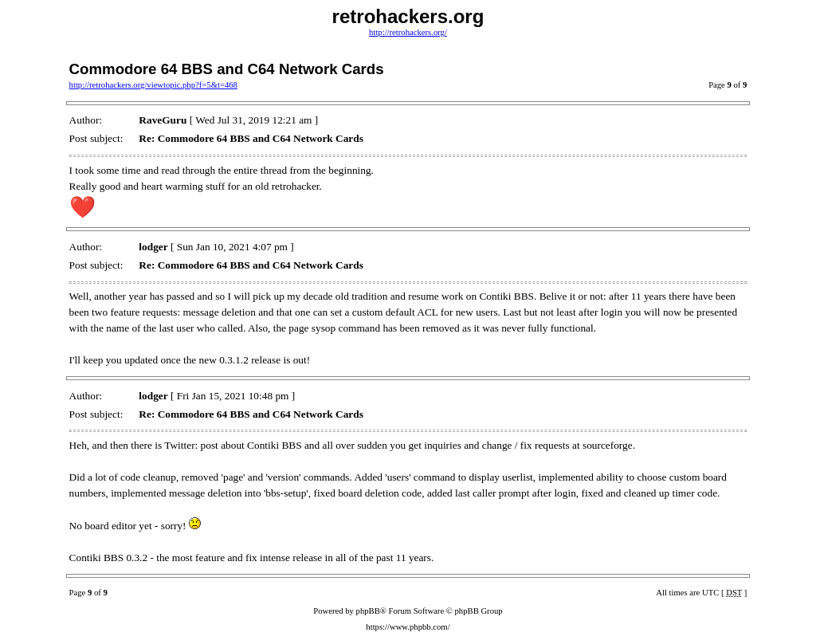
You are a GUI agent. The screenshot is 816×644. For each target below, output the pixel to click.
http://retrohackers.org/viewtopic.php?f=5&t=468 (153, 85)
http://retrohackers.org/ (408, 32)
